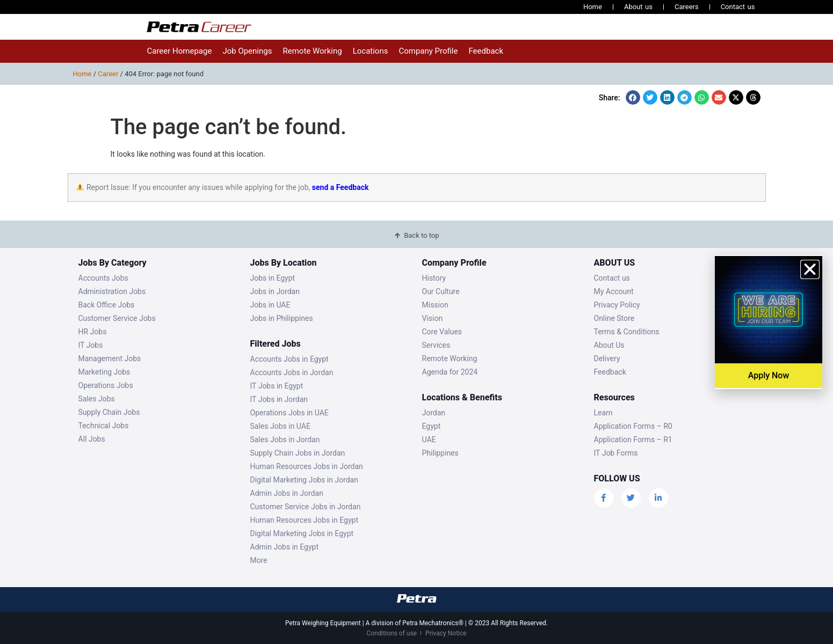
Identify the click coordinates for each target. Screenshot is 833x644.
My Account (614, 291)
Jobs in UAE (270, 305)
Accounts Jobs (103, 278)
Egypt (432, 426)
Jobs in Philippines (282, 318)
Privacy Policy (617, 305)
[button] (633, 97)
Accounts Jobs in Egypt (289, 359)
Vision (433, 318)
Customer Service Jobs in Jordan (306, 507)
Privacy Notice (446, 633)
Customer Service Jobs (117, 318)
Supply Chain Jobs (109, 412)
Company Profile (428, 51)
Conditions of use (392, 633)
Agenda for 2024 (450, 372)
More (259, 560)
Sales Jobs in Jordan (285, 440)
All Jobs (92, 439)
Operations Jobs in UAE (289, 413)
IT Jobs (91, 345)
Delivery (607, 358)
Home (593, 7)
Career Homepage (180, 51)
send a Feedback (341, 187)
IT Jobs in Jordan (279, 399)
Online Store (614, 318)
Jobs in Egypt (273, 278)
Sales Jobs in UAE (280, 426)
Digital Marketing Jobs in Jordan (304, 480)
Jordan (434, 413)
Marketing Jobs (104, 372)
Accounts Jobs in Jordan (292, 372)
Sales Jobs (97, 399)
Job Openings (247, 51)
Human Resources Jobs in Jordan (307, 466)
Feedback (486, 51)
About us (638, 7)
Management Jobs (110, 358)
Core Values (442, 332)
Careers (687, 7)
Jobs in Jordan (275, 291)
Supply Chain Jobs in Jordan (298, 453)
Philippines (440, 453)
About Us (609, 345)
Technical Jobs (104, 426)
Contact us (738, 7)
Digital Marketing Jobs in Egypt (302, 533)
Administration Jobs (112, 291)
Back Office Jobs (107, 305)
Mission (435, 305)
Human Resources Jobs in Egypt (304, 520)
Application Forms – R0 (633, 426)
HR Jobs (93, 332)
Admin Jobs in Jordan (287, 493)
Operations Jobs (106, 385)
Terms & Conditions (627, 332)
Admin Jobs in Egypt (285, 547)
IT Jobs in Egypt (277, 386)
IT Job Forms (616, 453)
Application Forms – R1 (633, 440)
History (434, 278)
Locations (371, 51)
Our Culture (441, 291)
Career (108, 74)
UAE (429, 440)
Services (436, 345)
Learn (603, 413)
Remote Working (312, 51)
